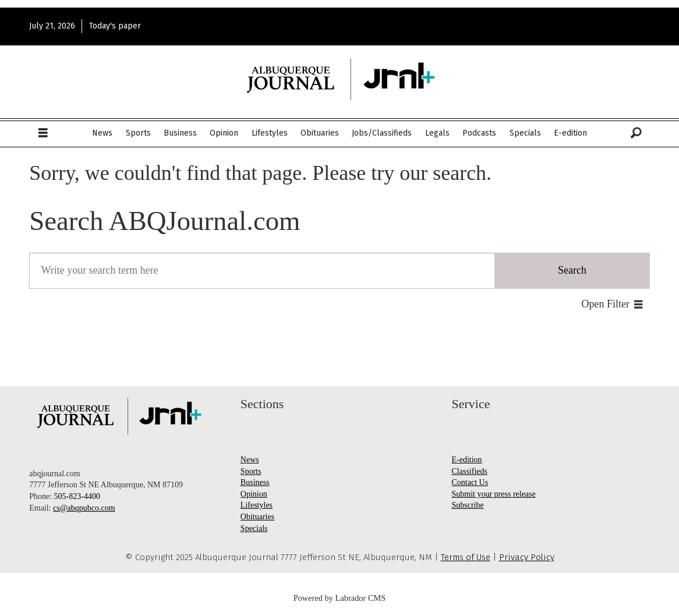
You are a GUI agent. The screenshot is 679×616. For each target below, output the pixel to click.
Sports (138, 133)
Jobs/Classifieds (382, 133)
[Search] (636, 133)
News (102, 133)
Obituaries (320, 133)
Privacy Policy (527, 557)
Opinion (224, 133)
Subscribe (468, 505)
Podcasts (479, 133)
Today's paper (115, 26)
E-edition (570, 133)
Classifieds (470, 471)
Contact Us (470, 482)
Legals (437, 133)
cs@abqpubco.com (84, 508)
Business (180, 133)
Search (572, 270)
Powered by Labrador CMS (340, 598)
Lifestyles (270, 133)
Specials (525, 133)
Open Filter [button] (606, 304)
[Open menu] (43, 133)
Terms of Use (466, 557)
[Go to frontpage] (339, 79)
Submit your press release (494, 494)
